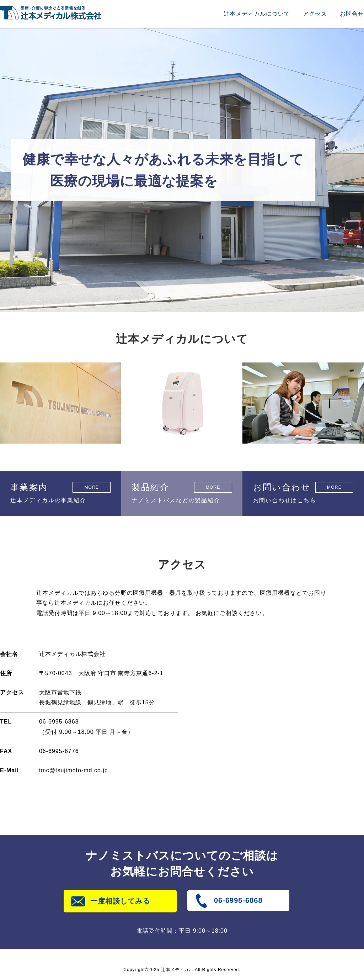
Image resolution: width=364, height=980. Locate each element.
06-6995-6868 (238, 900)
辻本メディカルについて (257, 14)
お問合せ (352, 14)
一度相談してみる (120, 901)
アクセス (315, 14)
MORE (92, 487)
